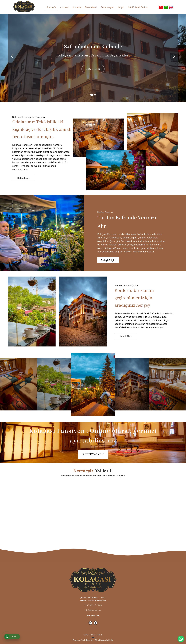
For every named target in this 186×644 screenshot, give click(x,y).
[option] (93, 58)
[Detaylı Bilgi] (93, 69)
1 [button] (92, 95)
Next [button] (174, 56)
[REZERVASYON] (93, 454)
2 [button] (95, 95)
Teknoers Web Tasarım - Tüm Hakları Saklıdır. (93, 640)
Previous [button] (12, 56)
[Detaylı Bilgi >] (24, 178)
